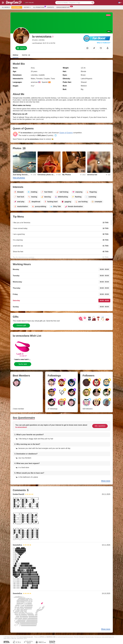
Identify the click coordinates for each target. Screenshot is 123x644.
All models (6, 7)
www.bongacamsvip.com (26, 637)
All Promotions (39, 7)
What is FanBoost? (104, 43)
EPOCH (42, 637)
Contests (50, 7)
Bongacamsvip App (64, 7)
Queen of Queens (66, 133)
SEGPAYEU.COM (51, 637)
